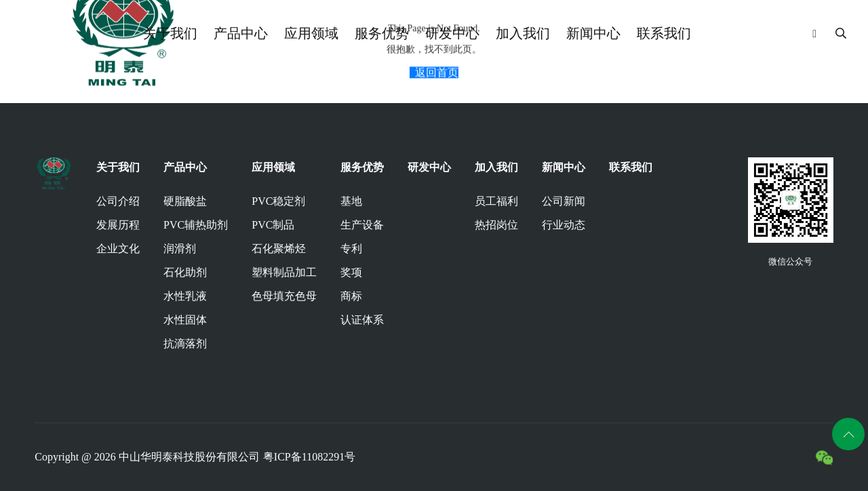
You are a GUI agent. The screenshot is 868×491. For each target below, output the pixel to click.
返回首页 (437, 76)
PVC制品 (273, 225)
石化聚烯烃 (279, 249)
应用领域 (311, 33)
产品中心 (241, 33)
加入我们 (523, 33)
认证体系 (362, 320)
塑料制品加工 (284, 272)
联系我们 (664, 33)
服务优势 (382, 33)
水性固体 (185, 320)
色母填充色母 (284, 296)
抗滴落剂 (185, 343)
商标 (351, 296)
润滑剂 (180, 249)
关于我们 (170, 33)
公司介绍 (118, 201)
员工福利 (496, 201)
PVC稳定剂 (278, 201)
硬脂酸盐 (185, 201)
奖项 (351, 272)
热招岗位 (496, 225)
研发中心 (452, 33)
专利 (351, 249)
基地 (351, 201)
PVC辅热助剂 (196, 225)
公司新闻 (564, 201)
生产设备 (362, 225)
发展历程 (118, 225)
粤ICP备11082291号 (309, 457)
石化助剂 (185, 272)
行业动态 (564, 225)
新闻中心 (593, 33)
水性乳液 (185, 296)
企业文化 (118, 249)
